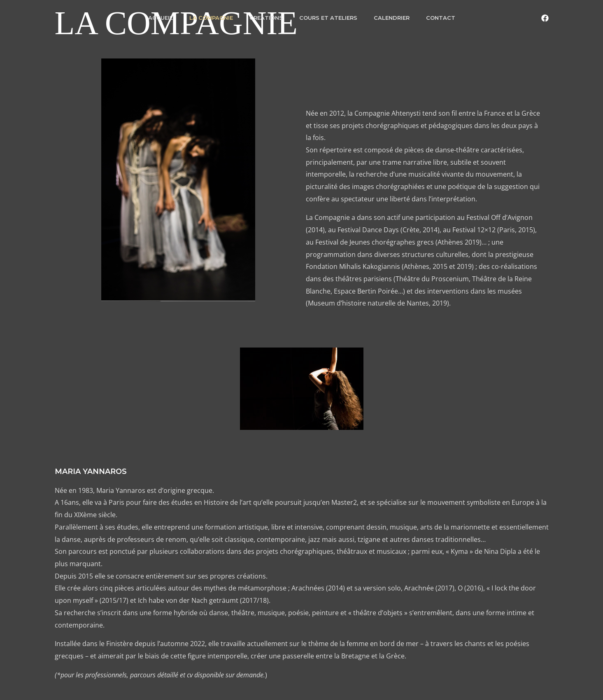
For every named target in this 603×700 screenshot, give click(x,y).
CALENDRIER (392, 18)
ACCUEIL (161, 18)
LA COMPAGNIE (211, 18)
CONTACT (441, 18)
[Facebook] (545, 18)
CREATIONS (266, 18)
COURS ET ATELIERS (328, 18)
